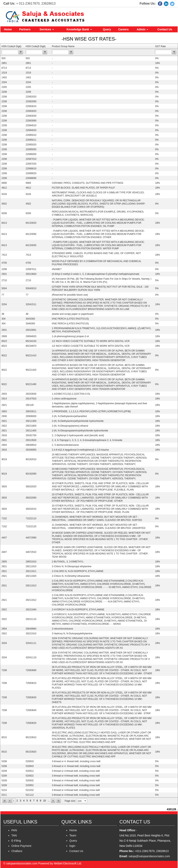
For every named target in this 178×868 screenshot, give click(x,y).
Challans (17, 851)
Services (47, 29)
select (86, 801)
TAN (14, 835)
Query (107, 29)
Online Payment (21, 846)
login (72, 846)
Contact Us (165, 29)
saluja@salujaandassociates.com (149, 856)
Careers (123, 29)
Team (73, 835)
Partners (25, 29)
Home (8, 29)
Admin (142, 29)
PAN (14, 830)
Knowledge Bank (79, 29)
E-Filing (16, 841)
